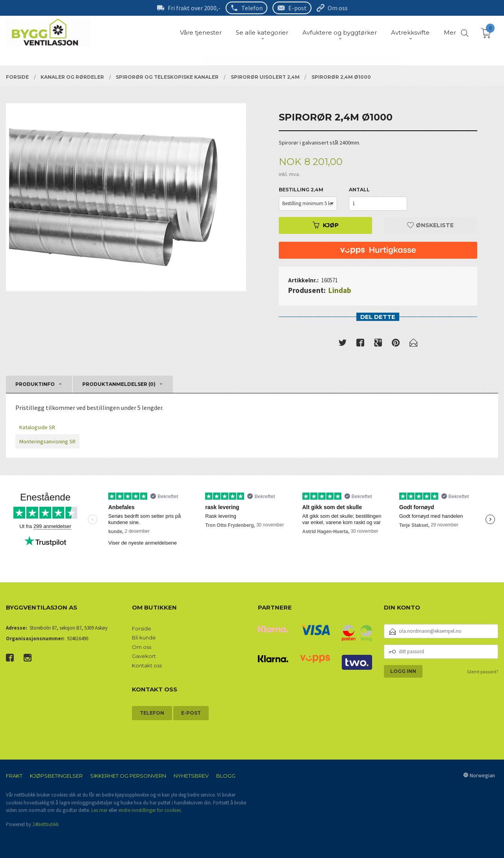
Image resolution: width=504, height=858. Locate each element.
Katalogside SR (37, 427)
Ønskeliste (430, 225)
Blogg (226, 776)
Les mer (99, 810)
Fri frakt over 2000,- (194, 8)
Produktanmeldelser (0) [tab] (119, 384)
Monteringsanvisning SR (47, 441)
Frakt (14, 776)
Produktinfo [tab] (35, 384)
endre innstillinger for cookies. (150, 810)
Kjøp (326, 225)
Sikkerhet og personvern (128, 776)
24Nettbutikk (45, 824)
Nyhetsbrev (191, 776)
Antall (359, 190)
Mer (450, 32)
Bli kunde (144, 637)
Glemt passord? (483, 672)
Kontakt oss (147, 665)
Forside (142, 628)
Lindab (340, 290)
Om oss (338, 8)
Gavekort (144, 656)
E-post (297, 8)
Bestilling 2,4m (301, 190)
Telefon (252, 8)
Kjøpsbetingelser (56, 776)
